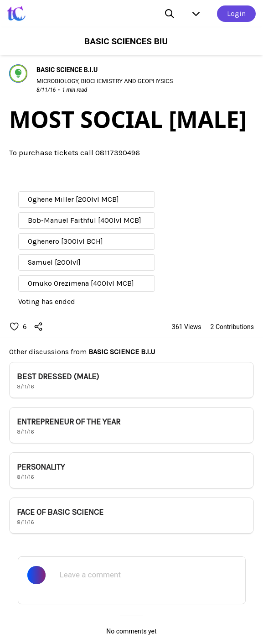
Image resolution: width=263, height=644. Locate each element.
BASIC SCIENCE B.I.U (122, 352)
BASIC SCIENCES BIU (126, 41)
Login (236, 13)
